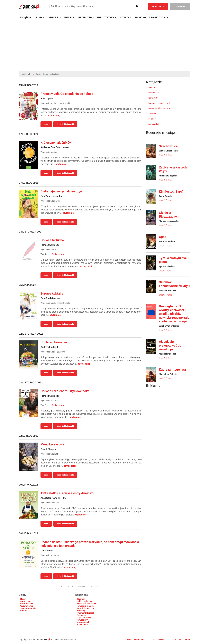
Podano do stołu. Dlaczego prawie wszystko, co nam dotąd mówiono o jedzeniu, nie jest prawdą (90, 544)
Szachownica (168, 146)
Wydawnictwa (27, 606)
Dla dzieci (152, 87)
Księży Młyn (60, 352)
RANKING (141, 18)
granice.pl (26, 74)
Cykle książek (27, 604)
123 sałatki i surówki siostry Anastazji (67, 493)
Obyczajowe (154, 114)
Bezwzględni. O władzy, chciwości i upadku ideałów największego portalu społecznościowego (174, 314)
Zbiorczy (81, 599)
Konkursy (81, 611)
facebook (159, 640)
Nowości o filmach (85, 606)
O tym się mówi (84, 618)
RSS (187, 639)
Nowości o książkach (86, 604)
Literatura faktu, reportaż (159, 108)
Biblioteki (25, 611)
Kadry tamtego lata (172, 370)
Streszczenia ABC (29, 608)
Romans (152, 119)
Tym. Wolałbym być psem (173, 260)
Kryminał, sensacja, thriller (160, 103)
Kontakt (127, 639)
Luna (56, 555)
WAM (57, 503)
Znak (56, 250)
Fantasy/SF (153, 98)
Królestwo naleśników (56, 143)
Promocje (81, 615)
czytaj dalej (54, 115)
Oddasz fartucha (52, 240)
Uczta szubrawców (54, 342)
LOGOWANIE (180, 6)
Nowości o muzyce (85, 608)
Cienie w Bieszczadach (169, 215)
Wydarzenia (82, 625)
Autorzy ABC (26, 601)
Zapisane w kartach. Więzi (173, 169)
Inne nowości (83, 622)
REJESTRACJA (158, 6)
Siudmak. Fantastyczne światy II (175, 284)
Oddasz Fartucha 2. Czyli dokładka (65, 391)
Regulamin (139, 639)
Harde (57, 201)
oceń (46, 124)
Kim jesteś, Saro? (171, 192)
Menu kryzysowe (52, 444)
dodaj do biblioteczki (65, 124)
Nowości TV (82, 620)
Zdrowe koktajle (52, 293)
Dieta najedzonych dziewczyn (61, 191)
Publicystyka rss (84, 601)
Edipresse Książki (62, 103)
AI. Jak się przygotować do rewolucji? (170, 345)
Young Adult (154, 124)
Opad (163, 237)
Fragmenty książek (85, 613)
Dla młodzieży (154, 93)
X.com (176, 639)
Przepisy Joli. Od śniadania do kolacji (67, 94)
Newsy (23, 599)
